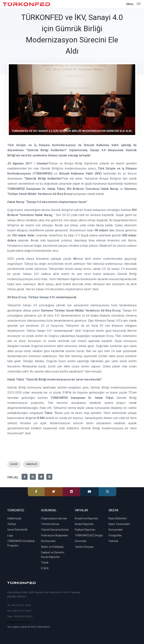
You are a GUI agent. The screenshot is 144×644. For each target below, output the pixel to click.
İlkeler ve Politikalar (52, 547)
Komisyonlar (48, 541)
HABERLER (31, 464)
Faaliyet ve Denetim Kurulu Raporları (53, 555)
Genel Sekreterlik (17, 530)
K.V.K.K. (45, 568)
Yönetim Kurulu (50, 524)
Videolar (113, 541)
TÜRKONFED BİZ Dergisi (89, 535)
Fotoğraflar (115, 535)
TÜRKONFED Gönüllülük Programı (21, 543)
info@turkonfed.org (18, 622)
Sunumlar (81, 541)
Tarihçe (12, 524)
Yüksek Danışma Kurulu (55, 530)
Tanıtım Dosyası (84, 547)
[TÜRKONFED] (26, 4)
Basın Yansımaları (119, 524)
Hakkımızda (14, 518)
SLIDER (14, 464)
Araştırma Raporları (86, 518)
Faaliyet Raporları (85, 530)
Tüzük (45, 563)
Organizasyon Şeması (54, 518)
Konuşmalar (116, 530)
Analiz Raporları (84, 524)
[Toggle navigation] (133, 4)
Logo (10, 535)
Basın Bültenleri (118, 518)
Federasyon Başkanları (54, 535)
